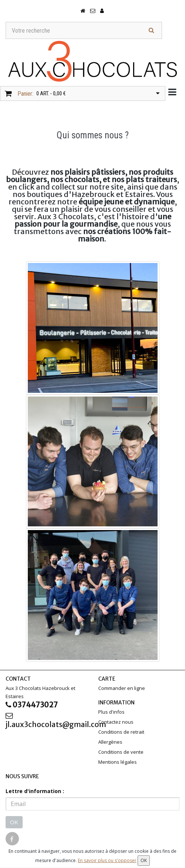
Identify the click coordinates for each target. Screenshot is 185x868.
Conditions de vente (121, 752)
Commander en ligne (122, 688)
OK (14, 822)
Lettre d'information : (35, 791)
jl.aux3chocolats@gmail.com (46, 722)
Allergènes (110, 742)
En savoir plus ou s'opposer (107, 860)
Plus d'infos (111, 712)
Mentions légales (118, 762)
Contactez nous (116, 722)
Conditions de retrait (121, 732)
